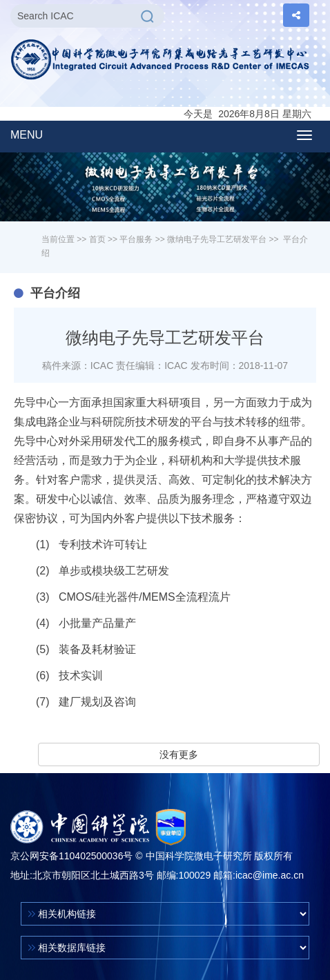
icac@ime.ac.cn (270, 875)
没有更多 (179, 754)
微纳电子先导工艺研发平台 (217, 239)
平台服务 (136, 239)
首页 (97, 239)
